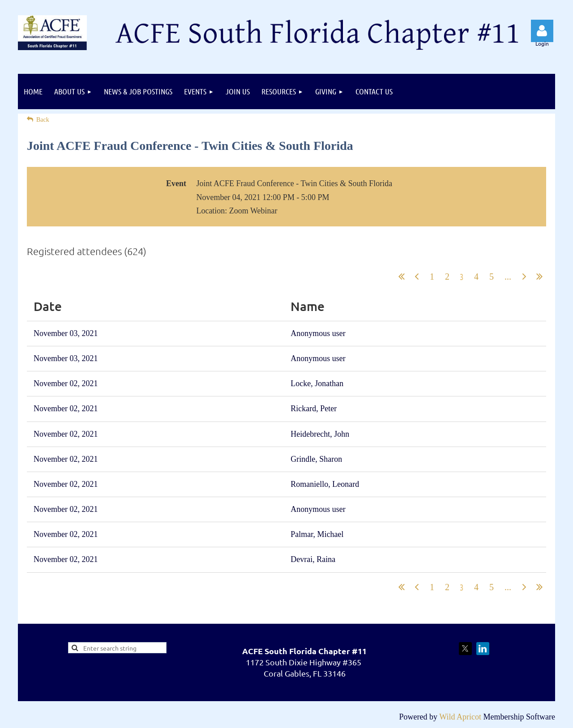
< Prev (417, 277)
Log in (542, 31)
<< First (402, 277)
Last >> (539, 277)
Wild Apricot (460, 717)
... (508, 277)
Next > (524, 277)
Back (43, 120)
